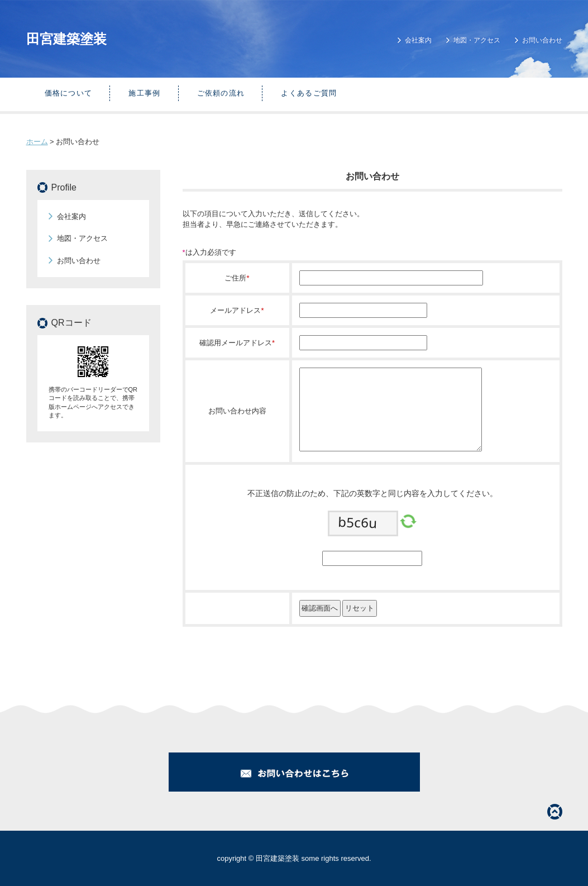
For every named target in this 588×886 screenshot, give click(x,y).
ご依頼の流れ (221, 93)
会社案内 (418, 40)
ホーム (37, 142)
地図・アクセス (477, 40)
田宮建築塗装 (66, 39)
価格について (69, 93)
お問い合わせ (542, 40)
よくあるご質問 (309, 93)
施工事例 (144, 93)
